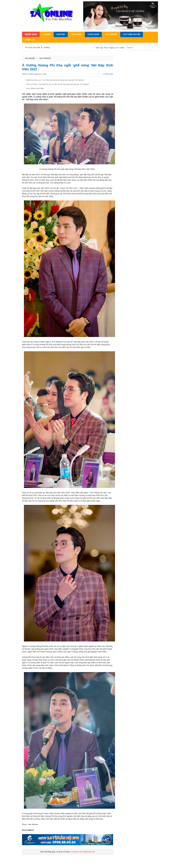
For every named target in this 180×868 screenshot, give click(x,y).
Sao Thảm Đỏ (111, 34)
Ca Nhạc (47, 34)
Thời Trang (76, 34)
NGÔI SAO (31, 34)
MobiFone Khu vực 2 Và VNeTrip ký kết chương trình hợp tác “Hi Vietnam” (55, 80)
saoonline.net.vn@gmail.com (83, 852)
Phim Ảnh (61, 34)
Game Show (93, 34)
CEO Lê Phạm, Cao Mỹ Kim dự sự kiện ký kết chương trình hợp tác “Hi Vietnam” (58, 84)
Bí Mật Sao (30, 40)
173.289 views (108, 74)
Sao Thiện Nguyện (132, 34)
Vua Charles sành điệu (35, 88)
